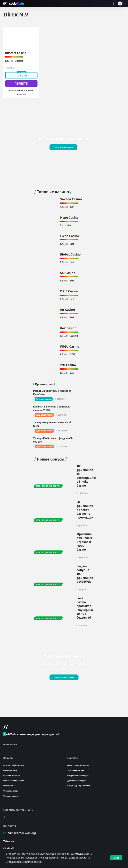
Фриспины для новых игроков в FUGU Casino (84, 537)
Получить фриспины (63, 147)
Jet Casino (68, 308)
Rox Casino (68, 326)
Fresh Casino (70, 235)
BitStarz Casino (16, 53)
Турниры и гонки (45, 413)
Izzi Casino (68, 363)
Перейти (21, 83)
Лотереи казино (44, 397)
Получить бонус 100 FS (64, 669)
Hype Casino (69, 217)
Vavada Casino (71, 199)
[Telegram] (4, 811)
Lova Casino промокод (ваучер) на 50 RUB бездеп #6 (85, 600)
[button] (116, 858)
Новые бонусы (51, 457)
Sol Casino (68, 271)
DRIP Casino (69, 290)
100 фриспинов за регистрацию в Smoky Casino (86, 473)
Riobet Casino (70, 253)
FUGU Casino (70, 344)
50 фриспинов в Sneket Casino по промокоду (85, 505)
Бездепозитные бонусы (48, 483)
